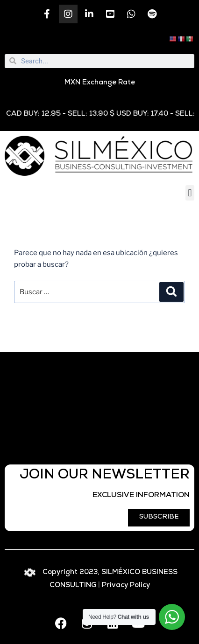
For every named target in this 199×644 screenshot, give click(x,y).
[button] (190, 193)
